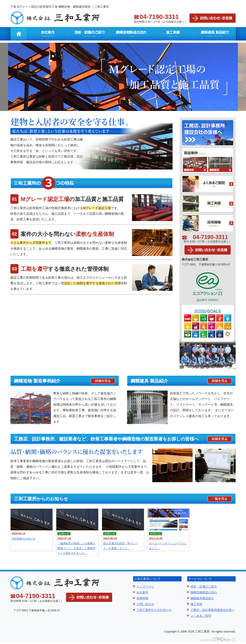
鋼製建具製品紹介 (202, 598)
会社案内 (48, 34)
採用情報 (142, 598)
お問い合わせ (145, 604)
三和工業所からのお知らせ (154, 610)
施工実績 (173, 34)
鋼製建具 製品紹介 (215, 34)
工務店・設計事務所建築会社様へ (213, 610)
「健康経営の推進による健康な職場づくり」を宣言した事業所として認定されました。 (76, 548)
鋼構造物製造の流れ (131, 34)
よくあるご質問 (201, 616)
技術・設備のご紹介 (90, 34)
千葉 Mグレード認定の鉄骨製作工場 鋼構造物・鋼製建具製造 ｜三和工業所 (60, 7)
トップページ (145, 586)
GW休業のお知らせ (24, 539)
